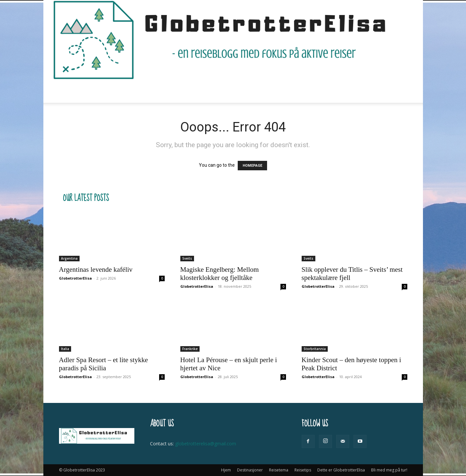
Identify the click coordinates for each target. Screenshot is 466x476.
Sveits (187, 258)
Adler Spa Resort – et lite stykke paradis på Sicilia (104, 364)
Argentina (69, 258)
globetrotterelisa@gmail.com (206, 444)
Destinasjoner (142, 91)
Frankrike (190, 349)
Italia (65, 349)
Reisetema (185, 91)
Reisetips (223, 91)
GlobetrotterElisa (75, 278)
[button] (399, 92)
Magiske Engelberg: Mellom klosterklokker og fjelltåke (220, 274)
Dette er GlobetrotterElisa (278, 91)
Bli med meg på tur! (341, 91)
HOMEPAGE (252, 166)
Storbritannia (315, 349)
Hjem (108, 91)
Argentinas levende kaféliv (96, 269)
